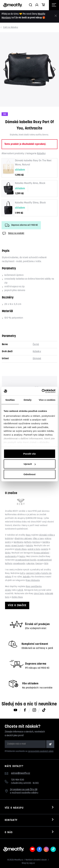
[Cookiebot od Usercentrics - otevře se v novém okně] (42, 391)
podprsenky (11, 557)
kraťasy (36, 542)
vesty (8, 546)
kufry (23, 573)
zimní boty (39, 594)
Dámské (37, 359)
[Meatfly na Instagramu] (34, 710)
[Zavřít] (56, 16)
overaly (45, 549)
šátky (8, 553)
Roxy (29, 535)
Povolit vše (29, 454)
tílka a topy (38, 539)
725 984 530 (18, 780)
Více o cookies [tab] (47, 400)
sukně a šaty (34, 549)
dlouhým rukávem (23, 539)
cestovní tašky (33, 573)
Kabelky (11, 27)
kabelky (27, 577)
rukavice (30, 564)
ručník (20, 590)
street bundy (18, 546)
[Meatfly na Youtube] (15, 710)
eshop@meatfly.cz (21, 773)
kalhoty (28, 542)
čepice (39, 564)
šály (46, 564)
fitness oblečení (41, 553)
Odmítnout (30, 474)
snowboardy (19, 564)
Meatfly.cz (19, 860)
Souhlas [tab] (10, 400)
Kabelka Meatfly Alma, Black (30, 183)
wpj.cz (32, 863)
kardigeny (18, 542)
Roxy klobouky (33, 580)
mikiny (48, 539)
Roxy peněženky (34, 587)
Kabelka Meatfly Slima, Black (30, 203)
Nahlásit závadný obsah (36, 860)
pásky (8, 590)
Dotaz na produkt (13, 233)
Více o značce (17, 605)
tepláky (46, 542)
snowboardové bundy (26, 560)
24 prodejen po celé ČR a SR (24, 790)
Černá (36, 345)
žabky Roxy (17, 597)
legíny (22, 557)
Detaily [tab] (28, 400)
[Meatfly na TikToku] (44, 710)
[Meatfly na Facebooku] (25, 710)
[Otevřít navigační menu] (54, 5)
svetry (8, 542)
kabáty (30, 546)
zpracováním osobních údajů (41, 751)
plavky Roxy (21, 549)
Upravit (30, 464)
